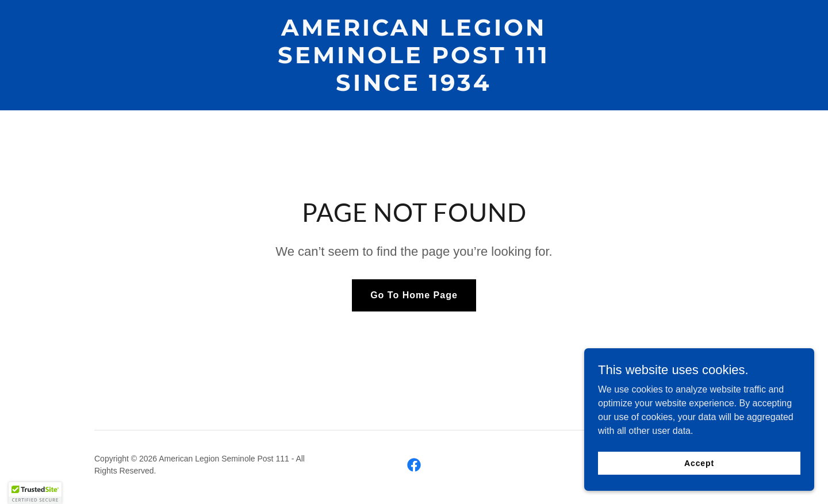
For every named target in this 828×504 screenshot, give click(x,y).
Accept (699, 471)
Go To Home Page (414, 295)
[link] (414, 88)
